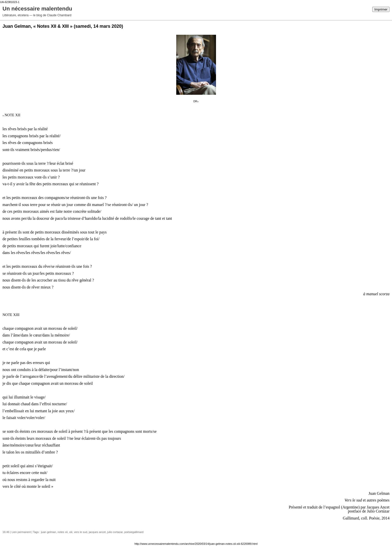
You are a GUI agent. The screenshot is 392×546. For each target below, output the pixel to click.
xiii (71, 532)
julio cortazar (115, 532)
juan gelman (48, 532)
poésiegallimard (134, 532)
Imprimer (381, 9)
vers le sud (81, 532)
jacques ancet (97, 532)
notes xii (62, 532)
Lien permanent (21, 532)
